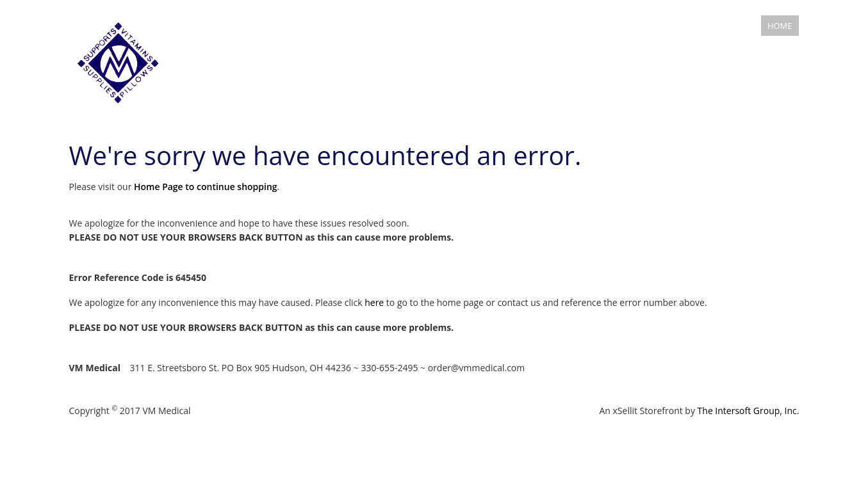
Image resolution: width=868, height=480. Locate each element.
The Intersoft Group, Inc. (749, 411)
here (374, 302)
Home (780, 26)
